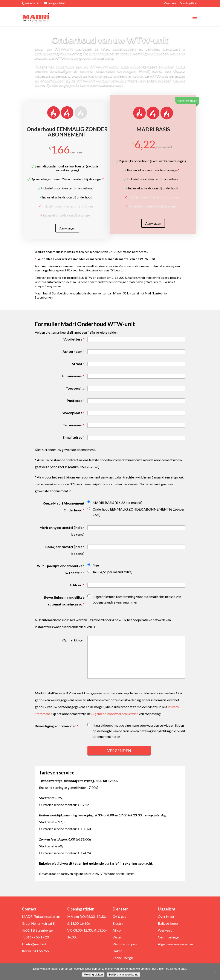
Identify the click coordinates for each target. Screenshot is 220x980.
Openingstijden (189, 3)
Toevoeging (75, 388)
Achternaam (73, 351)
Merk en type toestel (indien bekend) (62, 531)
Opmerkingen (73, 640)
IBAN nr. (77, 585)
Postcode (76, 400)
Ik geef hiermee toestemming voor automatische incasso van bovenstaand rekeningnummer (137, 599)
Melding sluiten (93, 975)
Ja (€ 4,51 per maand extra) (112, 572)
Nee (96, 565)
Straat (78, 364)
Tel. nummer (74, 425)
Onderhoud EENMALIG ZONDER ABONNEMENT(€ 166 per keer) (138, 512)
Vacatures (170, 3)
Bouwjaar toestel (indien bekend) (65, 550)
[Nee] (215, 972)
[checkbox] (89, 596)
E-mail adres (73, 437)
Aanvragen (67, 233)
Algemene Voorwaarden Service (115, 714)
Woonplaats (73, 413)
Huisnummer (73, 376)
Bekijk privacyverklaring (123, 975)
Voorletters (74, 339)
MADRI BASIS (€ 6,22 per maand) (117, 502)
